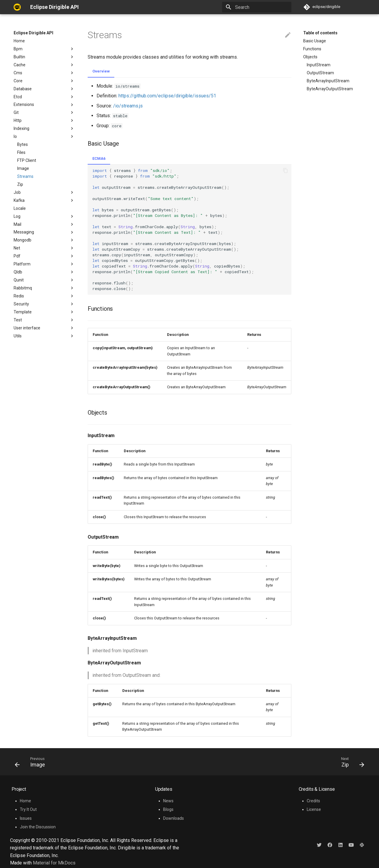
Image (23, 168)
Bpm (44, 49)
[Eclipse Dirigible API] (17, 7)
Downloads (174, 818)
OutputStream (320, 73)
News (168, 801)
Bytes (23, 144)
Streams (25, 176)
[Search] (257, 7)
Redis (44, 296)
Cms (44, 73)
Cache (44, 65)
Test (44, 320)
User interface (27, 328)
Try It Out (28, 809)
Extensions (44, 105)
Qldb (44, 272)
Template (44, 312)
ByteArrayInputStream (328, 81)
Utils (44, 336)
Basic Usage (315, 41)
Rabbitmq (44, 288)
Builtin (44, 57)
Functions (312, 49)
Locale (20, 208)
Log (44, 216)
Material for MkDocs (54, 863)
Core (44, 81)
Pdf (44, 256)
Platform (44, 264)
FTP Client (27, 160)
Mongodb (44, 240)
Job (44, 192)
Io (44, 136)
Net (44, 248)
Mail (44, 224)
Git (44, 112)
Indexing (44, 128)
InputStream (319, 65)
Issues (26, 818)
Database (44, 89)
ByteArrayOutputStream (330, 89)
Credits (313, 801)
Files (21, 152)
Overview (101, 71)
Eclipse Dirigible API (33, 33)
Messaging (44, 232)
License (314, 809)
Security (44, 304)
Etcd (44, 97)
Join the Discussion (38, 827)
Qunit (44, 280)
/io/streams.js (128, 106)
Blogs (168, 809)
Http (44, 120)
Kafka (44, 200)
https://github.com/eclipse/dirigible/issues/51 (167, 96)
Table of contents (320, 33)
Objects (310, 57)
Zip (20, 184)
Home (19, 41)
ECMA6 (99, 158)
